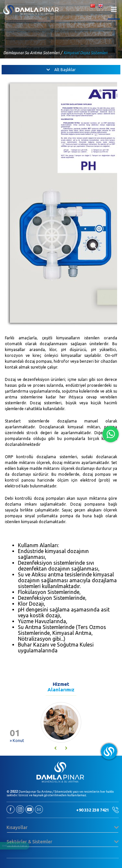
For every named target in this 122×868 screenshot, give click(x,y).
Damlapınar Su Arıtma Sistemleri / (33, 53)
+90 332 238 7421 (97, 810)
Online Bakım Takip (15, 846)
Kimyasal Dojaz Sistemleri (85, 53)
